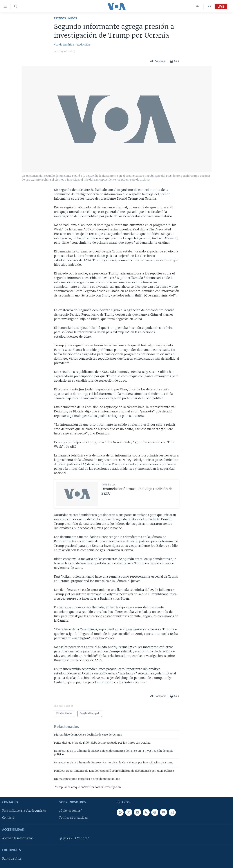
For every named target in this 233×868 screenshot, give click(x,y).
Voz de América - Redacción (72, 45)
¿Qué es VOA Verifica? (74, 838)
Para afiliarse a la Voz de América (24, 811)
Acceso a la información (18, 838)
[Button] (158, 61)
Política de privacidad (73, 818)
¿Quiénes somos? (71, 811)
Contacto (8, 818)
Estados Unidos (65, 18)
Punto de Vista (12, 859)
